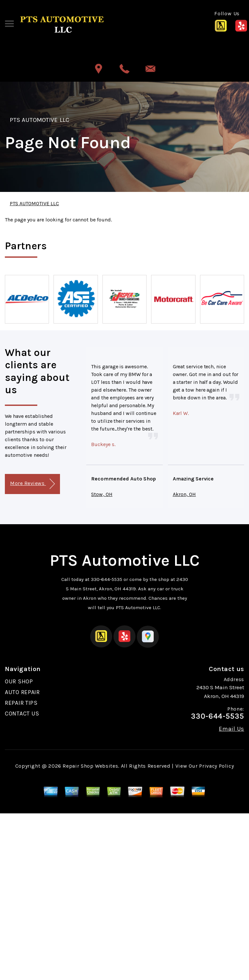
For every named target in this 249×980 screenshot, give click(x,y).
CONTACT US (22, 714)
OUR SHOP (19, 681)
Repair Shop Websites (90, 766)
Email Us (231, 729)
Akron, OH (184, 494)
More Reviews (32, 484)
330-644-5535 (107, 579)
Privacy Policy (216, 766)
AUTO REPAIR (22, 692)
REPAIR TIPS (21, 703)
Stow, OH (102, 494)
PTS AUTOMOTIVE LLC (39, 120)
